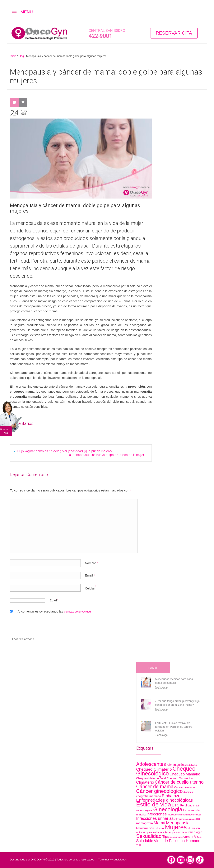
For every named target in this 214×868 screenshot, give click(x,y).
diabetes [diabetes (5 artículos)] (188, 792)
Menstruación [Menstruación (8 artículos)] (145, 828)
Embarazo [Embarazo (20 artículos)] (171, 796)
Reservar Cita (174, 33)
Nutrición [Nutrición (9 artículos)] (194, 828)
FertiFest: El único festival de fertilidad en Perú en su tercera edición (174, 727)
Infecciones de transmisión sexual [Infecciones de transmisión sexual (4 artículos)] (184, 815)
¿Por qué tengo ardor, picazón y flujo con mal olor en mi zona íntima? (177, 703)
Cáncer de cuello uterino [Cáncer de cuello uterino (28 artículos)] (179, 782)
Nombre (91, 563)
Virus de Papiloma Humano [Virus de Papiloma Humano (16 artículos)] (177, 841)
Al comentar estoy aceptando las (54, 611)
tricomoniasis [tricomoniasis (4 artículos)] (176, 837)
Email (90, 575)
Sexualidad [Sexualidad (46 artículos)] (149, 836)
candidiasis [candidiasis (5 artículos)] (191, 765)
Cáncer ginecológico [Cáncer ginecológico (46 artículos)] (160, 791)
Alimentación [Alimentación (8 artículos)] (175, 765)
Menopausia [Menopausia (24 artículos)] (178, 823)
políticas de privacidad (77, 612)
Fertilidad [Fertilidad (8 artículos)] (186, 805)
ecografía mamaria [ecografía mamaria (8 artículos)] (149, 796)
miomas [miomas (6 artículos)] (160, 828)
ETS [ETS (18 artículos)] (176, 805)
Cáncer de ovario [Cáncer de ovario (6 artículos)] (185, 787)
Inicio (13, 56)
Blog (21, 56)
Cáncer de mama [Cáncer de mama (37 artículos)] (155, 787)
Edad (53, 600)
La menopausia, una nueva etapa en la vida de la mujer (106, 455)
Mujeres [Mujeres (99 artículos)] (176, 827)
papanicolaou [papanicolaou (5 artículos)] (179, 832)
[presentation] (38, 626)
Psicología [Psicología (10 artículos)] (195, 832)
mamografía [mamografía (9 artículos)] (145, 823)
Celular (90, 588)
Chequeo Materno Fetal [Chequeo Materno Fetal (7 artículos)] (151, 778)
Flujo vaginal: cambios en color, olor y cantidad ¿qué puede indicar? (65, 451)
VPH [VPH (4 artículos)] (139, 845)
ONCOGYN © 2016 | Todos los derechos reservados (62, 860)
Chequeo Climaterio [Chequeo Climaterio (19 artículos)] (154, 769)
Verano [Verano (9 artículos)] (188, 837)
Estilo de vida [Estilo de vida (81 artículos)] (154, 804)
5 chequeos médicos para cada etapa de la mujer (174, 681)
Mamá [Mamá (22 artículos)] (159, 823)
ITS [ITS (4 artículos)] (198, 819)
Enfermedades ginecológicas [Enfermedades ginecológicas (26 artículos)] (165, 800)
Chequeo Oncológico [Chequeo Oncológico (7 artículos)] (180, 778)
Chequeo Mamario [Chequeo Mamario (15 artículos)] (185, 774)
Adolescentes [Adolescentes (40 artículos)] (151, 764)
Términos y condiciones (113, 860)
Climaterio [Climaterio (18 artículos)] (145, 782)
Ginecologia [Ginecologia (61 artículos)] (168, 809)
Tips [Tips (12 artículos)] (166, 837)
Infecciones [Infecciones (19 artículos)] (156, 814)
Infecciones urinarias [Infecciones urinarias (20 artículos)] (155, 818)
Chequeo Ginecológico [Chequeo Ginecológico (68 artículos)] (166, 771)
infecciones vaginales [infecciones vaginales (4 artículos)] (185, 819)
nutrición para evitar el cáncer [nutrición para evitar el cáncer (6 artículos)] (154, 832)
